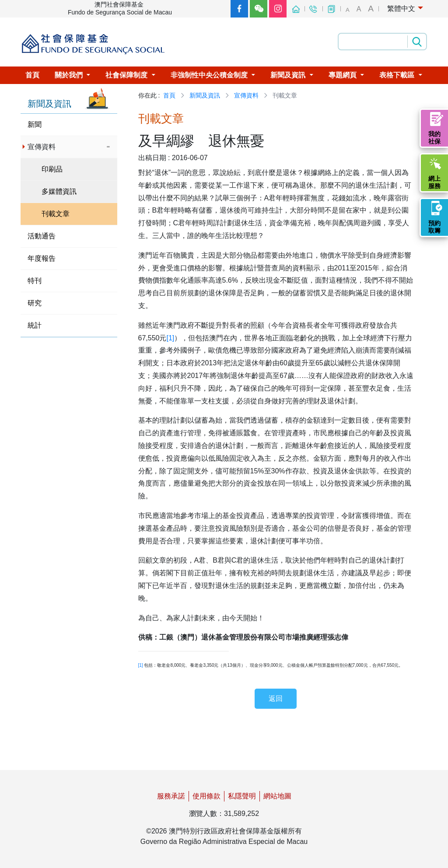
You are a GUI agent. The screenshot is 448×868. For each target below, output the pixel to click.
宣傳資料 (246, 95)
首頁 (169, 95)
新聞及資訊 (205, 95)
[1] (170, 338)
